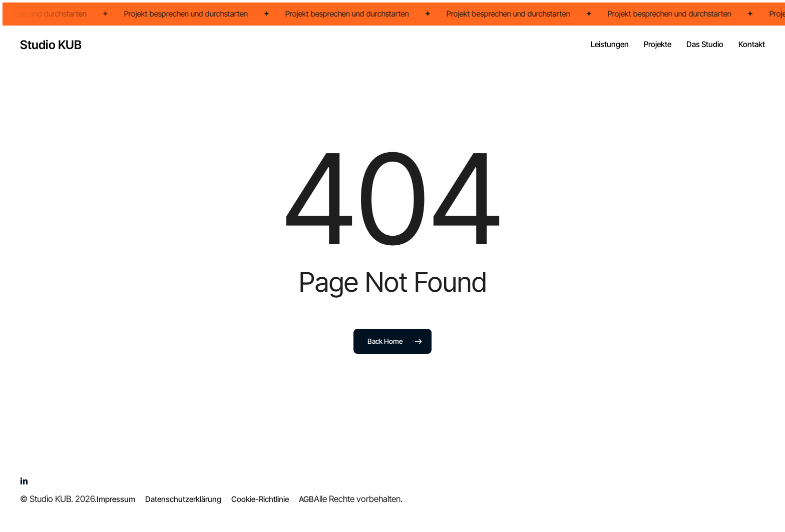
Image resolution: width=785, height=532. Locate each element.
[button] (116, 500)
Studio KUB (51, 45)
